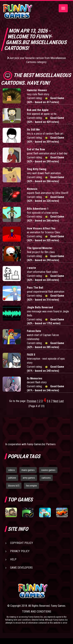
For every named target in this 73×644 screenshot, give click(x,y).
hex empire (31, 486)
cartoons (46, 478)
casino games (48, 470)
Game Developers (21, 568)
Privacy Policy (20, 551)
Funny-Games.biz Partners (41, 444)
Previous (32, 401)
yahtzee (12, 478)
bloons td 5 (14, 486)
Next (56, 401)
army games (29, 478)
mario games (28, 470)
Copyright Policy (22, 543)
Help (13, 559)
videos (12, 470)
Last (61, 401)
